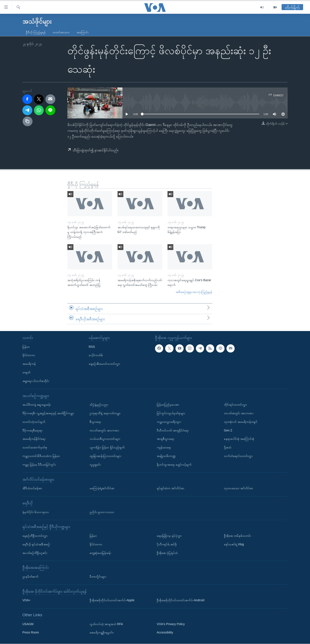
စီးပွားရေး (95, 422)
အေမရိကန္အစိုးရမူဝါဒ (102, 633)
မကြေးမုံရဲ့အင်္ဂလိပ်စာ (102, 488)
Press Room (31, 633)
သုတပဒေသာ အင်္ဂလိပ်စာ (239, 488)
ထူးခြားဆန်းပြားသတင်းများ (105, 456)
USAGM (28, 624)
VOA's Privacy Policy (171, 624)
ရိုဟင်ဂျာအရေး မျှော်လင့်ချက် (174, 465)
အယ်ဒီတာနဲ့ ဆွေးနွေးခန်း (37, 405)
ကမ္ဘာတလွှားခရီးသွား (169, 422)
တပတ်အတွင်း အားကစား (104, 430)
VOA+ (26, 600)
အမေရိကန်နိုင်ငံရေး (34, 439)
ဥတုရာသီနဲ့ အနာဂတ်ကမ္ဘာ (105, 413)
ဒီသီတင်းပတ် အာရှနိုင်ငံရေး (173, 430)
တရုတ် (26, 372)
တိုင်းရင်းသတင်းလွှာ (235, 405)
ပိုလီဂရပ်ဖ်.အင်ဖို (167, 544)
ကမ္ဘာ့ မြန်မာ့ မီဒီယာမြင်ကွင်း (39, 465)
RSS (92, 347)
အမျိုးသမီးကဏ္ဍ (166, 456)
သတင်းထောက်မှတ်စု (35, 448)
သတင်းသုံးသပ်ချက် (34, 422)
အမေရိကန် (29, 364)
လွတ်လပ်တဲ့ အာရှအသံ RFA (106, 624)
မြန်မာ (26, 347)
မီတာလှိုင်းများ (98, 577)
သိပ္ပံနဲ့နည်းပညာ (99, 405)
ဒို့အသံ (228, 448)
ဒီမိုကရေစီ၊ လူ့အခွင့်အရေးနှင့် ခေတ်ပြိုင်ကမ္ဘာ (48, 413)
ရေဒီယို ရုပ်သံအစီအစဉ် (36, 544)
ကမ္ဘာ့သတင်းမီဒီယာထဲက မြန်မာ (41, 456)
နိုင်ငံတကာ (29, 355)
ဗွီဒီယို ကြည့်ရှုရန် (36, 32)
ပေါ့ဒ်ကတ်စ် (96, 355)
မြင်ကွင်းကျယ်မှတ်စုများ (171, 413)
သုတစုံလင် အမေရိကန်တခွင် (241, 422)
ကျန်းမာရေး (164, 448)
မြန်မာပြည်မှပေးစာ (168, 405)
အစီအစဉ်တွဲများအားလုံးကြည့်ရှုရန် (194, 292)
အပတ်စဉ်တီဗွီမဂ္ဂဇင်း (35, 553)
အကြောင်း (82, 32)
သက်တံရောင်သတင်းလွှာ (238, 456)
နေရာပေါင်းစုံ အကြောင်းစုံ (239, 439)
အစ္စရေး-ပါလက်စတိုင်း (36, 381)
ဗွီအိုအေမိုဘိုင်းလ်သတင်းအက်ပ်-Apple (112, 600)
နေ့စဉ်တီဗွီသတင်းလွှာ (35, 536)
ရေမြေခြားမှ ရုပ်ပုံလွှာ (169, 536)
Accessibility (165, 633)
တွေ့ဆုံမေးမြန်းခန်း (100, 553)
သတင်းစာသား (61, 32)
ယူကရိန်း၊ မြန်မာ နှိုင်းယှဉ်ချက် (107, 448)
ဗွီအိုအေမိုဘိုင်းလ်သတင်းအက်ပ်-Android (181, 600)
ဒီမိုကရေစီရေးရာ (33, 430)
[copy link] (28, 121)
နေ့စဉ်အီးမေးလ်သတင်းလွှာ (104, 364)
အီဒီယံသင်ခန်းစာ (32, 488)
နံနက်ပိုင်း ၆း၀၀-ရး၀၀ (36, 512)
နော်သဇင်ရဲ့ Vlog (234, 544)
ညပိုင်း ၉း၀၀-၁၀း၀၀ (102, 512)
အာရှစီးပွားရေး (165, 439)
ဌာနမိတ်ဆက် (30, 577)
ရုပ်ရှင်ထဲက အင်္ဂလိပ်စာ (170, 488)
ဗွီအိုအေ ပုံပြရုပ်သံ (167, 553)
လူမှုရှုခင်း (95, 465)
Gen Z (228, 430)
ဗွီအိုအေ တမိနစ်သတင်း (237, 536)
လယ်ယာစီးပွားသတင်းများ (105, 439)
